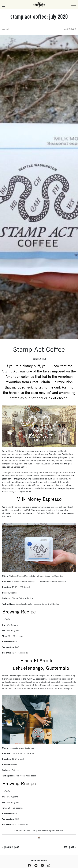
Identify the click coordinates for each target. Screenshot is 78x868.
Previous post (11, 847)
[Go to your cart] (4, 5)
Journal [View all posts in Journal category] (5, 29)
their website (57, 830)
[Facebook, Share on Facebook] (29, 866)
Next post (70, 847)
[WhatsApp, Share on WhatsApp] (49, 866)
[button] (74, 5)
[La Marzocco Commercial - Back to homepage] (39, 5)
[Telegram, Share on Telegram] (42, 866)
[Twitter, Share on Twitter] (36, 866)
